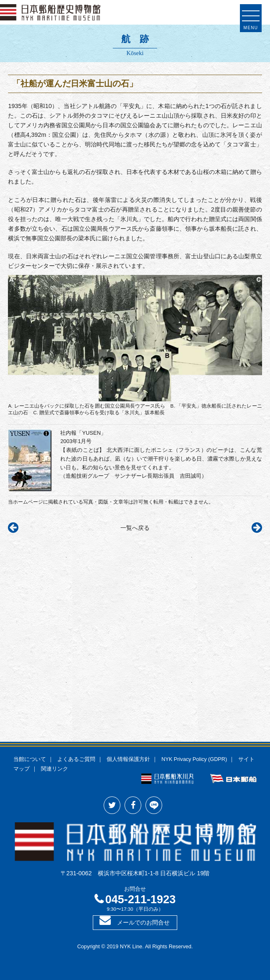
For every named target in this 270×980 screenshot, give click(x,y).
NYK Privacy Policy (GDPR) (194, 759)
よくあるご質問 (76, 759)
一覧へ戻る (135, 528)
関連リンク (55, 769)
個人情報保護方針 (128, 759)
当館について (30, 759)
